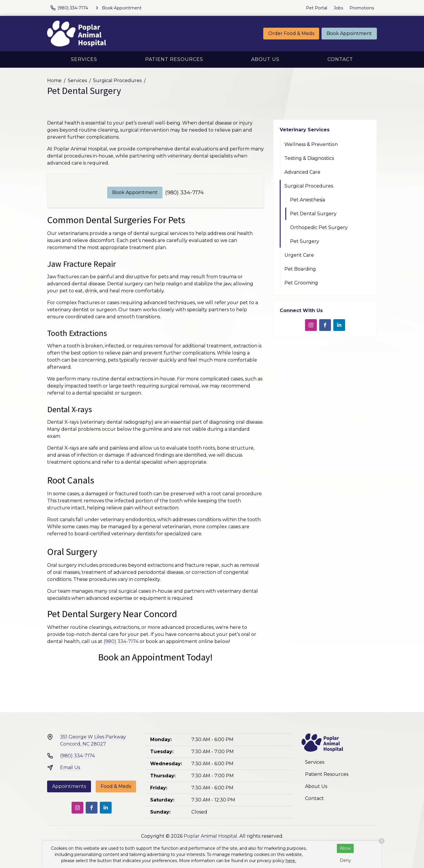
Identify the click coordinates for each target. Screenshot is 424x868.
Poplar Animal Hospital (211, 836)
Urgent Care (299, 255)
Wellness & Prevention (311, 144)
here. (291, 861)
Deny (345, 860)
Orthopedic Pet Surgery (319, 227)
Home (54, 81)
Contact (340, 59)
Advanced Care (302, 172)
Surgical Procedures (117, 81)
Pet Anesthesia (308, 200)
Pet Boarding (300, 269)
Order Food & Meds (291, 33)
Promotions (362, 8)
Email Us (70, 767)
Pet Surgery (305, 241)
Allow (345, 848)
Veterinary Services (305, 130)
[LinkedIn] (339, 325)
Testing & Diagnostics (309, 158)
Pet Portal (317, 8)
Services (84, 59)
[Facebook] (325, 325)
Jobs (338, 8)
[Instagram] (311, 325)
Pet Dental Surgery (313, 214)
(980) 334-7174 (184, 193)
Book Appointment (349, 33)
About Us (265, 59)
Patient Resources (174, 59)
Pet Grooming (301, 283)
